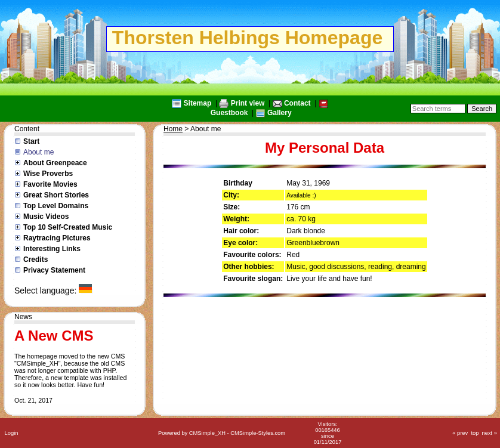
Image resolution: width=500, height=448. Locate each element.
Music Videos (46, 217)
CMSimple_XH (207, 433)
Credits (36, 259)
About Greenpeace (55, 163)
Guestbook (229, 113)
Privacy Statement (54, 270)
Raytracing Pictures (57, 238)
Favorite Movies (50, 184)
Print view (248, 103)
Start (31, 141)
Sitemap (198, 103)
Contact (297, 103)
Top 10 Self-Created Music (68, 227)
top (475, 433)
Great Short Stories (56, 195)
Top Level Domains (56, 206)
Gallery (280, 113)
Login (12, 433)
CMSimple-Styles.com (258, 433)
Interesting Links (52, 249)
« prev (460, 433)
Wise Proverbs (48, 174)
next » (490, 433)
